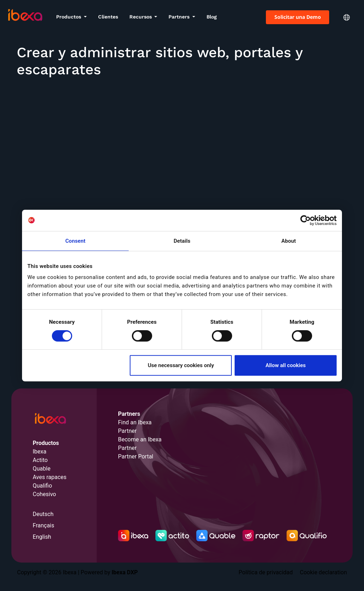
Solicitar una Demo (298, 17)
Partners (180, 17)
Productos (69, 17)
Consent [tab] (76, 241)
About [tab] (289, 241)
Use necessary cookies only (181, 365)
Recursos (141, 17)
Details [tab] (182, 241)
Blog (212, 17)
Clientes (108, 17)
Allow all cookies (286, 365)
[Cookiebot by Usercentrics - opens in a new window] (306, 220)
